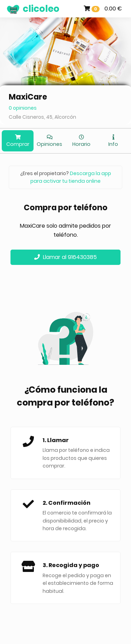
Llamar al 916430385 (65, 257)
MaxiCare (28, 97)
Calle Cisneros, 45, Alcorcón (42, 117)
